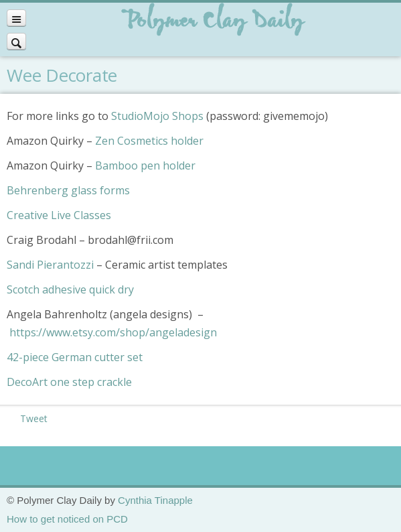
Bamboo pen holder (145, 165)
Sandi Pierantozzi (50, 265)
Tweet (34, 418)
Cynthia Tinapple (155, 500)
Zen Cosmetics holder (149, 141)
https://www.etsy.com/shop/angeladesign (113, 332)
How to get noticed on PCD (67, 519)
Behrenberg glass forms (68, 190)
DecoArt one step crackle (69, 382)
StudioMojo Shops (157, 116)
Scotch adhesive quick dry (70, 289)
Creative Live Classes (59, 215)
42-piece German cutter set (75, 357)
